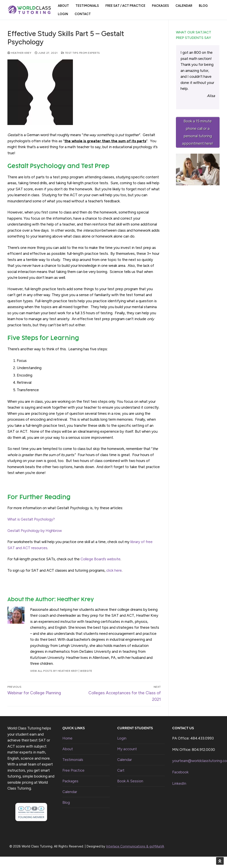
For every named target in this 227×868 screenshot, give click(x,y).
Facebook (180, 772)
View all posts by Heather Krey (54, 671)
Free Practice (73, 770)
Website (86, 671)
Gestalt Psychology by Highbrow (35, 531)
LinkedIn (179, 783)
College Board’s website (101, 559)
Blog (66, 802)
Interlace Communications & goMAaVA (135, 846)
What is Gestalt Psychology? (31, 519)
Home (67, 738)
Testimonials (73, 760)
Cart (121, 770)
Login (122, 738)
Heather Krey (19, 53)
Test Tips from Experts (81, 53)
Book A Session (130, 781)
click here (114, 570)
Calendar (70, 792)
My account (127, 749)
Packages (70, 781)
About (68, 749)
